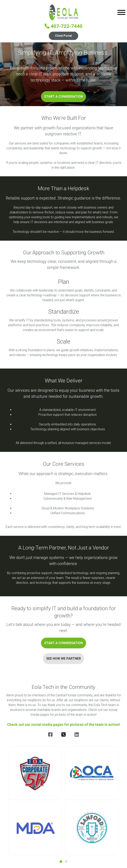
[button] (35, 773)
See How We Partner (63, 659)
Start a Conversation (63, 97)
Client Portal (63, 36)
